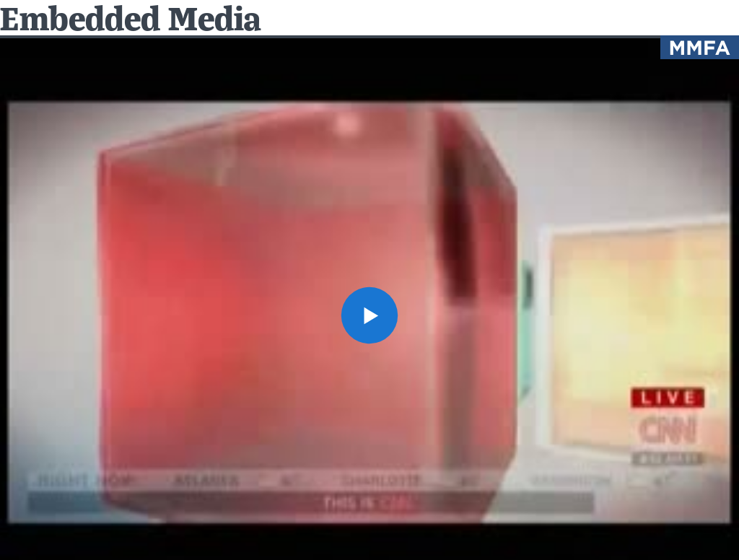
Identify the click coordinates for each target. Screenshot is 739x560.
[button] (369, 315)
